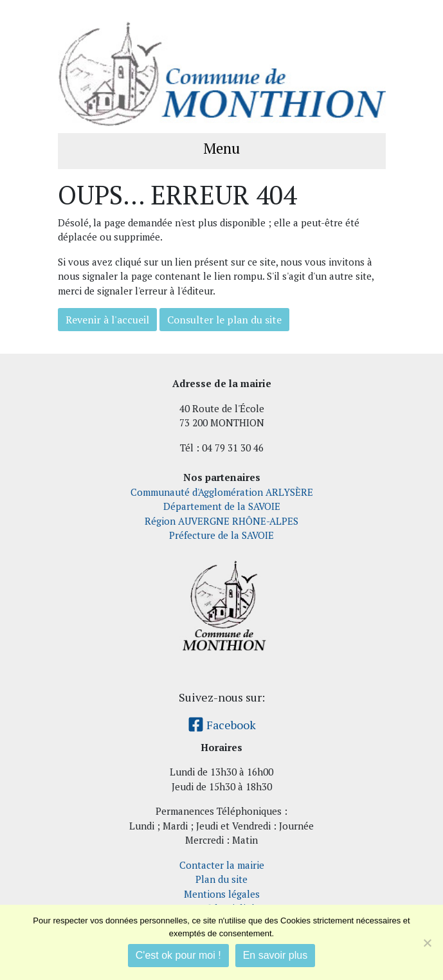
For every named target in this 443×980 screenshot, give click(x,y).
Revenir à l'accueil (107, 320)
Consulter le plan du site (224, 320)
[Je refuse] (427, 943)
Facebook (222, 725)
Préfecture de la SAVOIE (222, 535)
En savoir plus (276, 955)
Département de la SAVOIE (222, 506)
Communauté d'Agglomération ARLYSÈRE (222, 492)
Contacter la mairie (222, 865)
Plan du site (222, 879)
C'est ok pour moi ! (178, 955)
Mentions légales (222, 894)
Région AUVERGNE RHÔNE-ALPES (222, 521)
